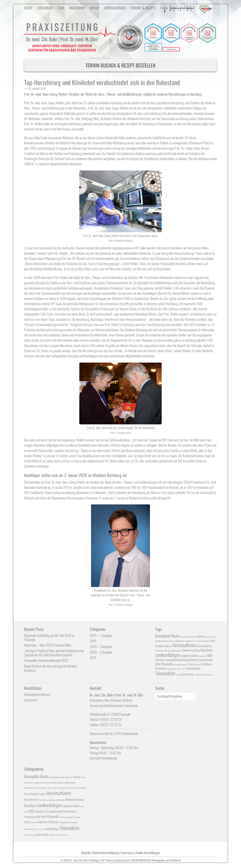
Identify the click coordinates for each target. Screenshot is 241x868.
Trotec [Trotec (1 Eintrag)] (178, 675)
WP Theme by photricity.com (116, 860)
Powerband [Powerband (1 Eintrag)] (77, 817)
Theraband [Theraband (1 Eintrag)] (27, 835)
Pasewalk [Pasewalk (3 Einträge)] (167, 664)
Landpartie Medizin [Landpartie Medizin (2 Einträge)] (189, 656)
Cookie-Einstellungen (148, 853)
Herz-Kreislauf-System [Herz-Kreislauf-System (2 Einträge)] (35, 794)
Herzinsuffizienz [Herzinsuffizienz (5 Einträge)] (185, 645)
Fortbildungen (115, 8)
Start (28, 8)
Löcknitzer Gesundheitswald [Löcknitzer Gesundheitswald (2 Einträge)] (169, 660)
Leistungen (45, 8)
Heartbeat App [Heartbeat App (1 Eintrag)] (189, 641)
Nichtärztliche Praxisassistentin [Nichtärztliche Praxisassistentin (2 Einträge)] (198, 660)
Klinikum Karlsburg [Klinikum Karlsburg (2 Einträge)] (191, 650)
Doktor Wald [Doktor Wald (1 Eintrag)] (208, 637)
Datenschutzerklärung (37, 694)
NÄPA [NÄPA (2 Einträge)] (158, 664)
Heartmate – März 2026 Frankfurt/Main (48, 645)
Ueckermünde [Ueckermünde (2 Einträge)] (187, 674)
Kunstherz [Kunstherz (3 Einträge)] (207, 650)
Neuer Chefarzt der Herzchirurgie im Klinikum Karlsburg (51, 668)
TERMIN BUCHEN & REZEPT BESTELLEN (120, 65)
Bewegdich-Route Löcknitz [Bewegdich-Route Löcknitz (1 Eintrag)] (188, 637)
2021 (93, 658)
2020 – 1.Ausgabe (101, 646)
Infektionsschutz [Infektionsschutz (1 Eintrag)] (177, 651)
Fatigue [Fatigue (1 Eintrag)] (214, 637)
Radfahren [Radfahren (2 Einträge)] (207, 664)
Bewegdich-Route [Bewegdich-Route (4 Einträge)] (167, 636)
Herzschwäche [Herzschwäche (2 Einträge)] (205, 646)
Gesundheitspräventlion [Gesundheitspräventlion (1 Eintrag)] (31, 788)
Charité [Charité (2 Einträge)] (200, 636)
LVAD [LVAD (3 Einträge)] (209, 655)
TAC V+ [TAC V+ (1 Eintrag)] (179, 669)
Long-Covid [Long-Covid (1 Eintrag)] (202, 656)
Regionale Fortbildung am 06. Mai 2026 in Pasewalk (49, 637)
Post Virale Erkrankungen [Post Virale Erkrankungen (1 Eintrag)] (180, 665)
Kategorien (77, 8)
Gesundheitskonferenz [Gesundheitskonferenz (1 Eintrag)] (69, 783)
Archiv (95, 8)
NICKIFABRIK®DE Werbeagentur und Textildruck (156, 860)
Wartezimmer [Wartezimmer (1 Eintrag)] (208, 675)
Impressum (31, 700)
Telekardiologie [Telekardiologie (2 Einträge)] (193, 668)
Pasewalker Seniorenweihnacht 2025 (46, 660)
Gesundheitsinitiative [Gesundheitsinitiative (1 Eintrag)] (178, 641)
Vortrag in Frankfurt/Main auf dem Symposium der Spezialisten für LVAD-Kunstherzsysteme (54, 653)
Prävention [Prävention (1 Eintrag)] (198, 665)
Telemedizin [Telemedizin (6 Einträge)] (165, 673)
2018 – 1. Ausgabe (101, 635)
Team (61, 8)
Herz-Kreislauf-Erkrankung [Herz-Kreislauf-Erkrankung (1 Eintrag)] (202, 641)
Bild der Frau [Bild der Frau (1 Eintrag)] (69, 777)
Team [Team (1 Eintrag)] (183, 669)
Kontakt (86, 853)
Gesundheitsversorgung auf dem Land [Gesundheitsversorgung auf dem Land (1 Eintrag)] (49, 788)
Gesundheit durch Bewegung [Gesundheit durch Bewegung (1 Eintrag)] (163, 641)
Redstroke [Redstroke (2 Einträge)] (160, 668)
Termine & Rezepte (143, 8)
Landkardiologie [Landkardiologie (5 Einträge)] (167, 655)
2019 (93, 641)
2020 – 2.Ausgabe (101, 652)
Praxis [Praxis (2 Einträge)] (191, 664)
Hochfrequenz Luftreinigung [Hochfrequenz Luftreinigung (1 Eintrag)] (163, 651)
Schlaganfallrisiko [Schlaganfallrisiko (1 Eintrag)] (171, 669)
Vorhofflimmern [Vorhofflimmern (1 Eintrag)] (199, 675)
